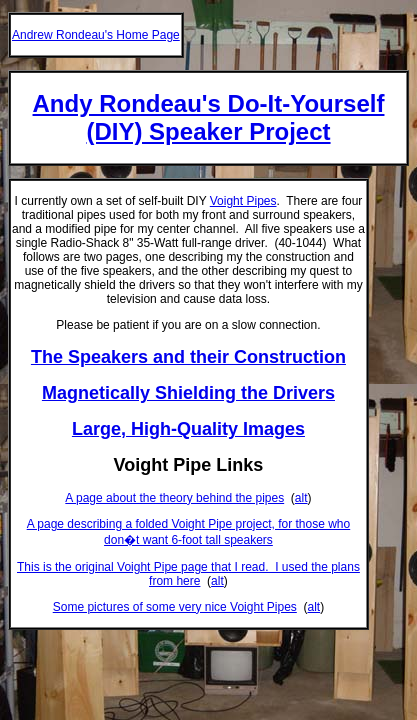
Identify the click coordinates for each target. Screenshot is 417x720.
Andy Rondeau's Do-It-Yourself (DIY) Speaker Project (209, 117)
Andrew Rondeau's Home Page (96, 35)
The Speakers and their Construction (188, 357)
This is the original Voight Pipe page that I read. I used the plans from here (188, 574)
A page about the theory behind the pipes (174, 498)
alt (301, 498)
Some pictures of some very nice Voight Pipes (175, 607)
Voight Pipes (243, 201)
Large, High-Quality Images (188, 429)
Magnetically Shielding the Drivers (188, 393)
